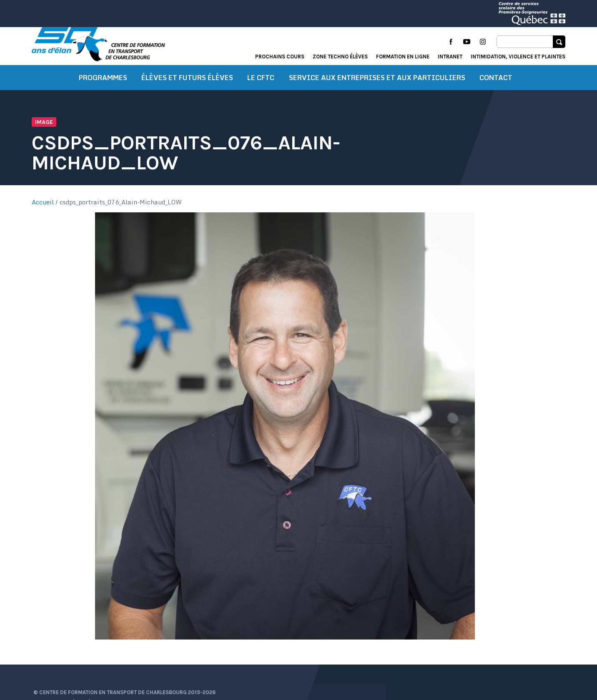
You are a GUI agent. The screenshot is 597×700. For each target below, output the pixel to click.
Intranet (450, 57)
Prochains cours (280, 57)
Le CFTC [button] (261, 86)
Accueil (43, 210)
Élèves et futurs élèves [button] (187, 86)
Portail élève (483, 643)
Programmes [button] (103, 86)
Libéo (558, 664)
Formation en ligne (403, 57)
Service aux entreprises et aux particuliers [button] (377, 86)
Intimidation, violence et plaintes (518, 57)
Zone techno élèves (340, 57)
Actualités (439, 643)
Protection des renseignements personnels (94, 674)
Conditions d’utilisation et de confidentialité (97, 663)
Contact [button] (496, 86)
